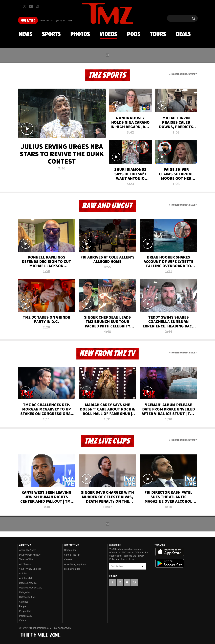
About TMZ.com (28, 550)
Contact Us (70, 550)
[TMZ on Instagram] (37, 6)
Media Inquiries (72, 569)
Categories (25, 592)
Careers (68, 559)
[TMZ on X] (25, 6)
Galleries (24, 602)
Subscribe (142, 566)
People (23, 606)
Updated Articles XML (30, 588)
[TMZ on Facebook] (20, 6)
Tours (158, 34)
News (25, 34)
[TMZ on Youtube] (31, 6)
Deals (183, 34)
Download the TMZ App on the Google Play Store (170, 563)
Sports (51, 34)
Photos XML (26, 616)
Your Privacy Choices (30, 569)
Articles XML (26, 578)
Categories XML (27, 597)
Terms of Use (26, 559)
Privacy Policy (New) (30, 555)
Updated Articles (28, 583)
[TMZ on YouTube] (127, 582)
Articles (23, 574)
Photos (80, 34)
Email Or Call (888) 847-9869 (56, 21)
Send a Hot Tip (72, 555)
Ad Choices (25, 564)
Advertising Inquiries (75, 564)
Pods (134, 34)
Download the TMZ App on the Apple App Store (170, 552)
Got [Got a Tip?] (28, 21)
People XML (25, 611)
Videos (108, 34)
